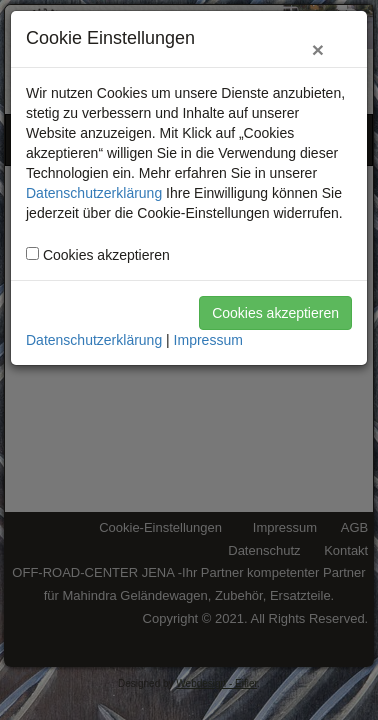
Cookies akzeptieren (275, 313)
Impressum (208, 340)
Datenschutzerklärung (94, 193)
